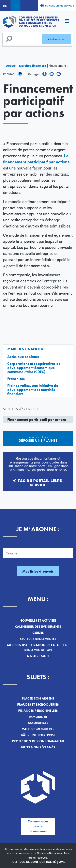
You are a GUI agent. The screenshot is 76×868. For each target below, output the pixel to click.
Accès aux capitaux (23, 357)
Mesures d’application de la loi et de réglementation (38, 647)
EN (5, 6)
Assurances (38, 723)
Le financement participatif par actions (36, 159)
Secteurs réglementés (38, 639)
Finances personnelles (38, 711)
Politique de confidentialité (33, 862)
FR (16, 6)
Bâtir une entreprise (38, 735)
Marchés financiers (33, 65)
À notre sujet (38, 656)
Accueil (11, 65)
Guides (38, 633)
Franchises (16, 379)
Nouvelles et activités (38, 620)
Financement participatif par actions (37, 419)
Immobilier (38, 717)
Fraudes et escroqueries (38, 705)
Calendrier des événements (38, 627)
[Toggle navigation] (67, 22)
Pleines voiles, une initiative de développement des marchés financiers (33, 390)
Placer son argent (38, 698)
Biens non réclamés (38, 747)
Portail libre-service (59, 5)
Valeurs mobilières (38, 729)
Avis (62, 862)
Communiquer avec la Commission (38, 826)
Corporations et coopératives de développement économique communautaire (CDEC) (34, 368)
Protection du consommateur (38, 741)
